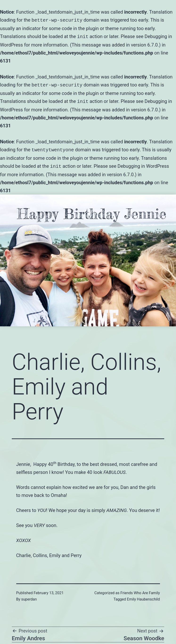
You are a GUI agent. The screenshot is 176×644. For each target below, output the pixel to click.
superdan (29, 596)
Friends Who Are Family (140, 590)
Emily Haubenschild (143, 596)
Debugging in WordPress (143, 164)
